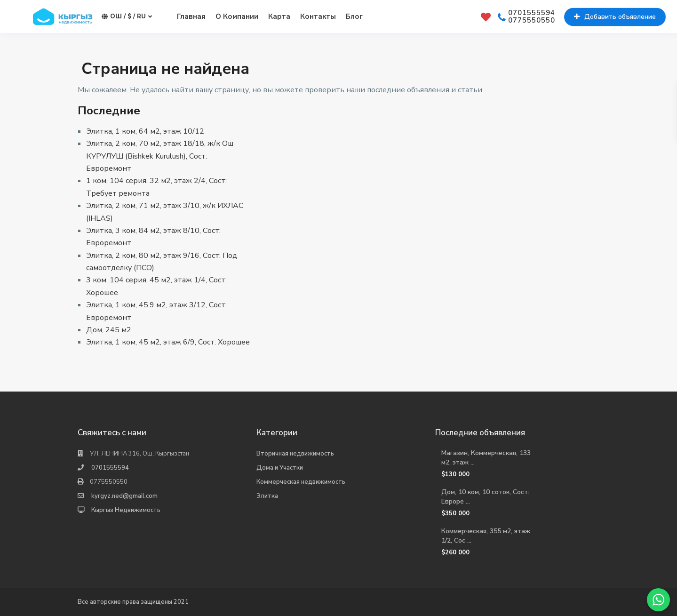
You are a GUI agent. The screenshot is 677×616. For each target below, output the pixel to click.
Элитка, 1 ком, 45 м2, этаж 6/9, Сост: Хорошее (168, 342)
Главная (191, 16)
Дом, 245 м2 (109, 330)
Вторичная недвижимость (295, 454)
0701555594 (532, 13)
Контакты (318, 16)
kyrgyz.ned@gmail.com (124, 496)
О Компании (237, 16)
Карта (279, 16)
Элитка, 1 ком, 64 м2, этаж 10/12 (145, 131)
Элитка (267, 496)
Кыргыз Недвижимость (126, 510)
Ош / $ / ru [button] (127, 17)
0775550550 (532, 21)
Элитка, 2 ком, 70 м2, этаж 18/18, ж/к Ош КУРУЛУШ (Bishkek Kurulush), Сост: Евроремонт (160, 156)
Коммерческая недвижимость (301, 482)
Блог (354, 16)
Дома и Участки (280, 468)
